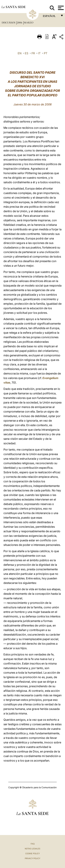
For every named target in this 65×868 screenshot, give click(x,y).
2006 (20, 23)
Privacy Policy (32, 858)
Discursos (9, 23)
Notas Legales (32, 849)
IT (39, 53)
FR (33, 53)
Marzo (29, 23)
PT (46, 53)
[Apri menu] (60, 8)
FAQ (33, 844)
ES (27, 53)
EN (20, 53)
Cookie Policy (32, 854)
